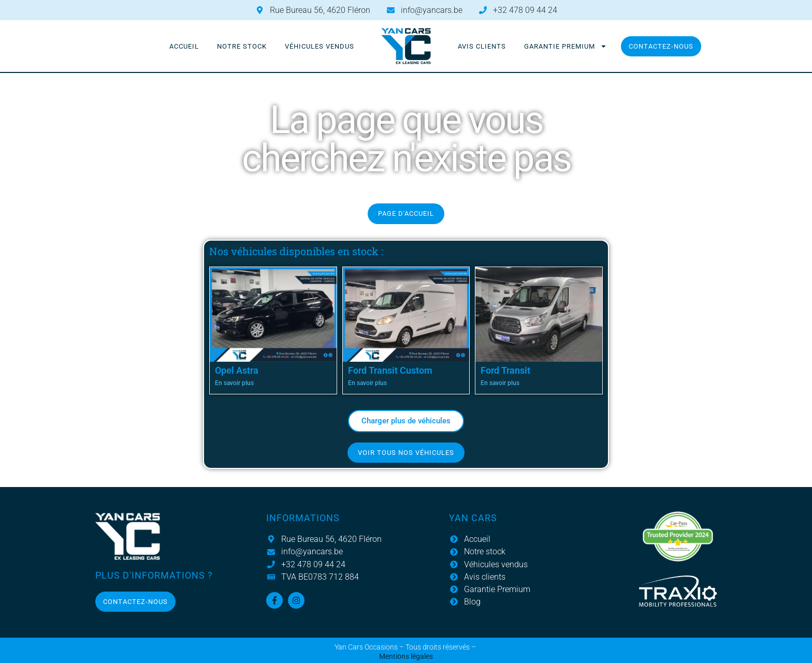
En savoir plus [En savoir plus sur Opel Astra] (234, 383)
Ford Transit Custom (390, 370)
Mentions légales (406, 657)
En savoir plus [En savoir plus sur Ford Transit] (500, 383)
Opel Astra (237, 370)
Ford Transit (505, 370)
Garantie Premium (565, 46)
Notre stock (242, 46)
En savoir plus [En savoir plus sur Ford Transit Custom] (367, 383)
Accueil (184, 46)
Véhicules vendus (320, 46)
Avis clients (482, 46)
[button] (406, 421)
